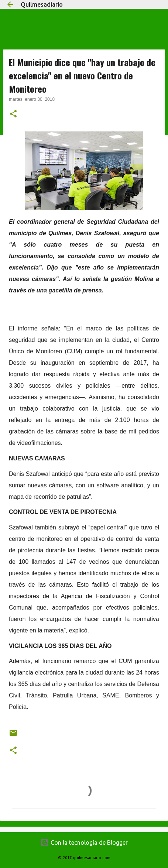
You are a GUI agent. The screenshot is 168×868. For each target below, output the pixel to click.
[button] (13, 114)
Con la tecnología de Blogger (84, 843)
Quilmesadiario (42, 4)
